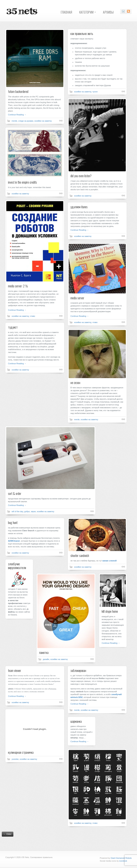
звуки (33, 511)
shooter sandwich (80, 555)
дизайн (46, 659)
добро (27, 511)
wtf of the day (17, 511)
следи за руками (26, 121)
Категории (86, 12)
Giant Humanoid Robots (121, 858)
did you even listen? (81, 176)
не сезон (75, 383)
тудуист (13, 327)
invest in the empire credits (22, 182)
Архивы (108, 12)
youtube (15, 759)
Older (8, 834)
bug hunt (13, 523)
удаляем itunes (79, 207)
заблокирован (78, 670)
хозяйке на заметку (43, 121)
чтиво (33, 316)
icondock (123, 861)
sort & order (15, 493)
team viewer (15, 670)
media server (77, 298)
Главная (66, 12)
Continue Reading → (17, 115)
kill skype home (110, 611)
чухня (95, 92)
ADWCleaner (14, 541)
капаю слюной (109, 561)
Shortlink (61, 121)
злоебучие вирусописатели (17, 566)
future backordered (18, 91)
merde (14, 121)
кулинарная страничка (21, 752)
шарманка (76, 721)
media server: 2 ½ (18, 286)
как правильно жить (82, 34)
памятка (44, 652)
